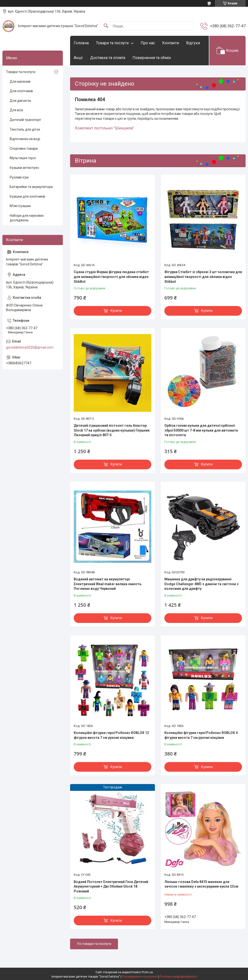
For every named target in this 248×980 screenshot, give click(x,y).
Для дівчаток (20, 101)
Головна (81, 43)
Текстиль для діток (25, 129)
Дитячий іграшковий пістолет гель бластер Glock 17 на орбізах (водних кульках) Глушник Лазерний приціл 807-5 (112, 430)
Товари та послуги (112, 43)
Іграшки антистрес (24, 168)
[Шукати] (106, 26)
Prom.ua (147, 972)
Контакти (171, 43)
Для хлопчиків (21, 91)
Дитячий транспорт (25, 120)
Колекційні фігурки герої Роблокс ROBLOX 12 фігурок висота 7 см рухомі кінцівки (111, 735)
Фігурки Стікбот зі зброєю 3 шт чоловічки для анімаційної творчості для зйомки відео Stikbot (203, 277)
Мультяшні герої (23, 158)
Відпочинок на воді (25, 139)
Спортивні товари (24, 149)
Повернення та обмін (152, 58)
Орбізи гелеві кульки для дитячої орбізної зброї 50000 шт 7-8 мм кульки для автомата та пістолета (201, 430)
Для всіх (16, 110)
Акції (78, 58)
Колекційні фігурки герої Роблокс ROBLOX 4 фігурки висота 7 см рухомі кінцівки (201, 735)
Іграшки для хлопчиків (27, 196)
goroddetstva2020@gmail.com (30, 347)
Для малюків (20, 82)
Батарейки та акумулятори (31, 187)
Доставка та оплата (108, 58)
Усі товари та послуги (94, 944)
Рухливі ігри (19, 177)
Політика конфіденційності (178, 977)
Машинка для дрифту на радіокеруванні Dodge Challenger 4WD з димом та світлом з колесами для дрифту (201, 584)
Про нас (148, 43)
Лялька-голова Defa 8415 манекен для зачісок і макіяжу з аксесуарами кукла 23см (201, 884)
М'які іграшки (20, 206)
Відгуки (193, 43)
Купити (116, 311)
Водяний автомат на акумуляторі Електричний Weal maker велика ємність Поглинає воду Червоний (108, 584)
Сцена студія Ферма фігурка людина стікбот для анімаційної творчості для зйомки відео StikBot (111, 277)
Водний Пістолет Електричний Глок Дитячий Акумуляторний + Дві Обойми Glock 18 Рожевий (111, 886)
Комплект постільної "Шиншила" (104, 128)
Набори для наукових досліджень (27, 218)
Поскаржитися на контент (140, 977)
